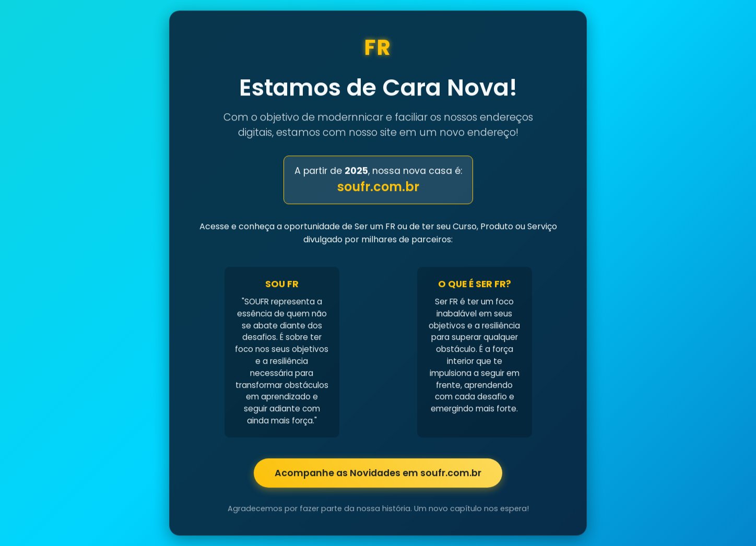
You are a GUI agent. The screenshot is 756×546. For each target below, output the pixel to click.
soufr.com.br (378, 187)
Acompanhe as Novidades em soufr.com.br (378, 473)
